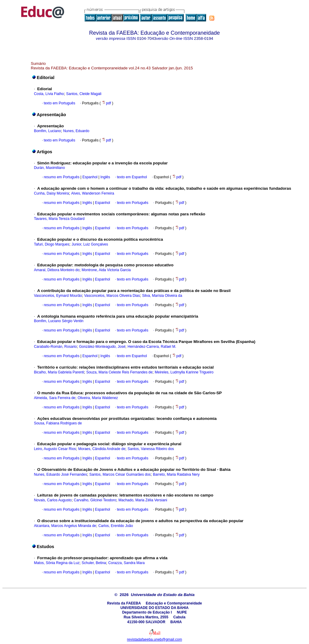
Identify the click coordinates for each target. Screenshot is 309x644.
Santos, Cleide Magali (84, 94)
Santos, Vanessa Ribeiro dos (151, 449)
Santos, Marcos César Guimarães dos (120, 474)
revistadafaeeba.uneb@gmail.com (154, 639)
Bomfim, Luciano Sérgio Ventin (59, 321)
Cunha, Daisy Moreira (51, 193)
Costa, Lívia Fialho (49, 94)
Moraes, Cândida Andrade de (102, 449)
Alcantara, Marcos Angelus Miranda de (65, 526)
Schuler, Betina (94, 563)
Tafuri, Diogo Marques (51, 244)
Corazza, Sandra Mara (127, 563)
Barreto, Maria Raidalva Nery (176, 474)
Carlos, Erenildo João (116, 526)
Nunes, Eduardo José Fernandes (60, 474)
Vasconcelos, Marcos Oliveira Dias (112, 296)
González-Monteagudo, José (102, 347)
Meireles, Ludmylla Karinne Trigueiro (184, 372)
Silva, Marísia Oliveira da (162, 296)
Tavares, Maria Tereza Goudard (59, 219)
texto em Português (59, 103)
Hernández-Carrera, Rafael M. (152, 347)
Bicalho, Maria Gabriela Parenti (59, 372)
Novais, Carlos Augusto (53, 500)
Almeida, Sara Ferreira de (54, 398)
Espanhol (89, 177)
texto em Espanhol (132, 177)
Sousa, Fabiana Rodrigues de (58, 423)
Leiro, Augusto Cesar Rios (55, 449)
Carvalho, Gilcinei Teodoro (95, 500)
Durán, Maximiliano (49, 168)
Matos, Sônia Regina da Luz (57, 563)
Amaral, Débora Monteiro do (57, 270)
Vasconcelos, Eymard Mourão (58, 296)
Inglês (105, 177)
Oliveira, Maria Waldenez (98, 398)
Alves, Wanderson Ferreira (93, 193)
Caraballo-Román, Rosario (55, 347)
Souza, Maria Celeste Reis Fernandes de (119, 372)
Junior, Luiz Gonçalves (90, 244)
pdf (107, 103)
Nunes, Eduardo (76, 131)
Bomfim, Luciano (47, 131)
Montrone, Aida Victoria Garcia (106, 270)
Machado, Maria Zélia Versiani (143, 500)
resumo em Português (62, 177)
